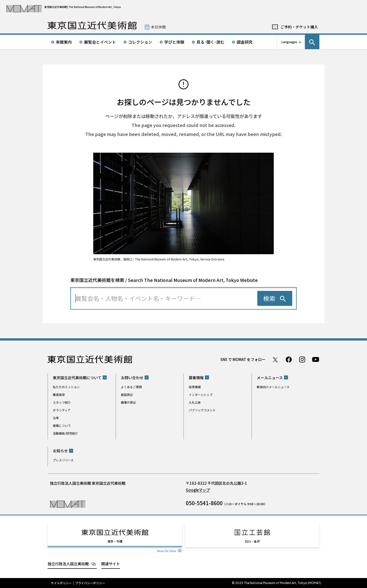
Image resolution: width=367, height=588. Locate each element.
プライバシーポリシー (90, 583)
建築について (62, 425)
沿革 (56, 418)
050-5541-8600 (204, 503)
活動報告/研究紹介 (65, 433)
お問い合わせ (132, 378)
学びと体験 (174, 42)
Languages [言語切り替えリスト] (289, 42)
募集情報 (196, 378)
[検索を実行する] (275, 298)
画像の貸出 (128, 402)
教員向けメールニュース (273, 387)
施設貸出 (127, 395)
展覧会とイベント (100, 42)
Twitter (275, 359)
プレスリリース (63, 460)
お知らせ (60, 451)
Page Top (347, 333)
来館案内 (64, 42)
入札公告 (195, 402)
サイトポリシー (61, 583)
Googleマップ (198, 490)
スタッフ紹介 (62, 402)
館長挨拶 (59, 395)
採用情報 (195, 387)
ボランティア (62, 410)
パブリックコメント (202, 410)
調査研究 (245, 42)
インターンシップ (201, 395)
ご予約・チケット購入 (299, 27)
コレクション (140, 42)
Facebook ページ (289, 359)
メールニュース (270, 378)
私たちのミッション (66, 387)
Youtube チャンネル (316, 359)
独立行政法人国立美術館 (68, 564)
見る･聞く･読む (210, 42)
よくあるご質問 (131, 387)
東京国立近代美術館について (77, 378)
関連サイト (111, 564)
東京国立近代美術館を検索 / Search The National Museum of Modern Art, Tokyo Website (164, 280)
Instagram (302, 359)
